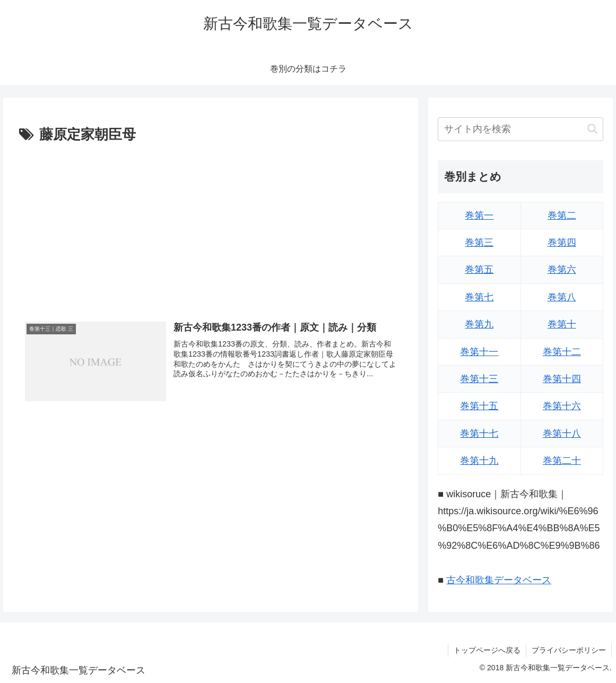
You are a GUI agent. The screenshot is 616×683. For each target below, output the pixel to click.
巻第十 (562, 324)
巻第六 (562, 270)
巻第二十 (562, 461)
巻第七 (479, 297)
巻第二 (562, 215)
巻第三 (479, 243)
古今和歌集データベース (499, 580)
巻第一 (479, 215)
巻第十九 (479, 461)
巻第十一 (479, 352)
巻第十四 (562, 379)
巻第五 (479, 270)
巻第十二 (562, 352)
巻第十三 (479, 379)
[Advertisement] (211, 227)
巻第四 (562, 243)
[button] (592, 129)
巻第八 (562, 297)
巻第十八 (562, 434)
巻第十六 (562, 406)
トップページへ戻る (487, 650)
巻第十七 (479, 434)
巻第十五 (479, 406)
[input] (520, 129)
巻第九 (479, 324)
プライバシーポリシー (569, 650)
